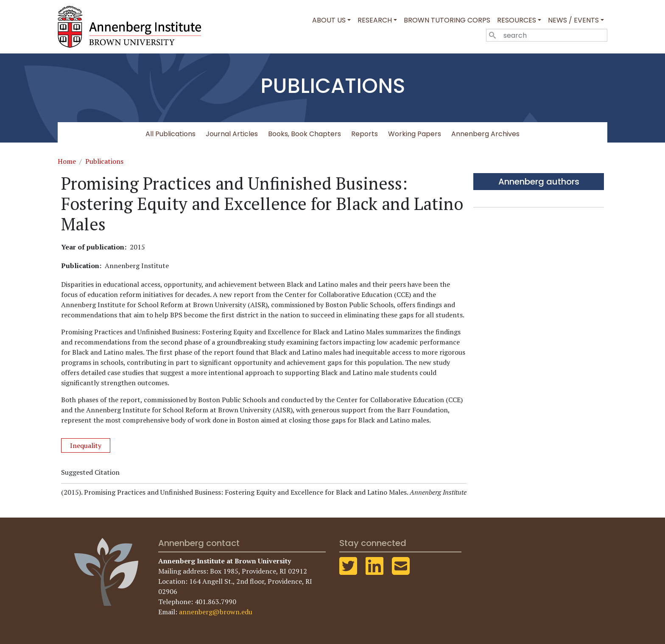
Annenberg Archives (485, 134)
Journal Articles (232, 134)
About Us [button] (329, 20)
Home (67, 161)
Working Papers (415, 134)
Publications (104, 161)
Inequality (86, 445)
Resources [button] (517, 20)
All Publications (170, 134)
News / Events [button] (573, 20)
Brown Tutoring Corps (447, 20)
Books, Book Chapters (305, 134)
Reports (365, 134)
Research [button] (375, 20)
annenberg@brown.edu (216, 612)
